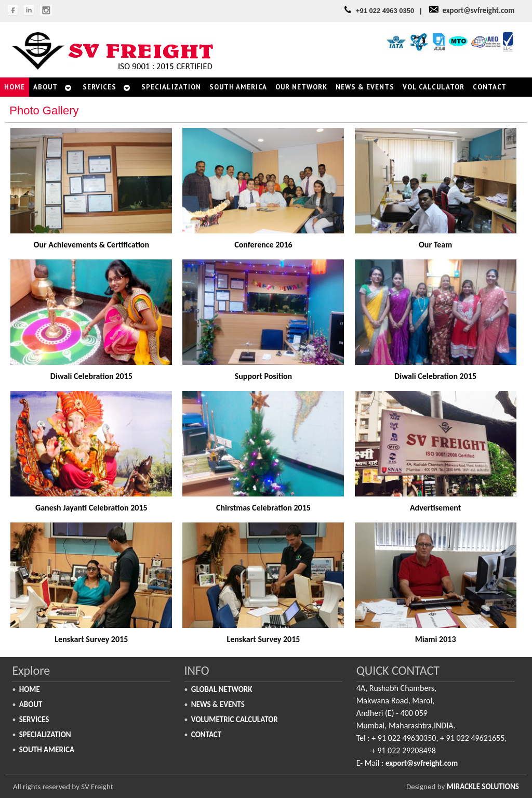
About (31, 704)
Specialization (45, 735)
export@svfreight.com (478, 10)
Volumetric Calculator (235, 719)
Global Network (222, 689)
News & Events (218, 704)
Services (34, 719)
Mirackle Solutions (483, 787)
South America (47, 750)
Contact (206, 735)
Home (30, 689)
